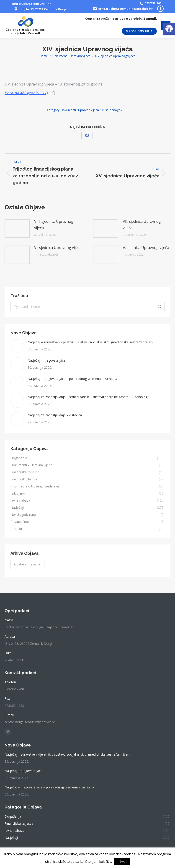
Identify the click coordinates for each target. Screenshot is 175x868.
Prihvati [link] (122, 862)
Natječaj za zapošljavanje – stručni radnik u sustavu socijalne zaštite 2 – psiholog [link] (87, 397)
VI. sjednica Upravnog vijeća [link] (58, 248)
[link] (169, 29)
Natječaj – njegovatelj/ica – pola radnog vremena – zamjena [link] (72, 379)
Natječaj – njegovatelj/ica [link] (46, 360)
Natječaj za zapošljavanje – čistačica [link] (55, 415)
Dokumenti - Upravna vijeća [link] (80, 110)
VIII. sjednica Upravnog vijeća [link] (54, 225)
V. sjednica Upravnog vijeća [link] (146, 248)
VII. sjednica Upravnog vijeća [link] (142, 225)
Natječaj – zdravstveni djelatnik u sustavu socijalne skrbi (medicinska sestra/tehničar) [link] (90, 342)
